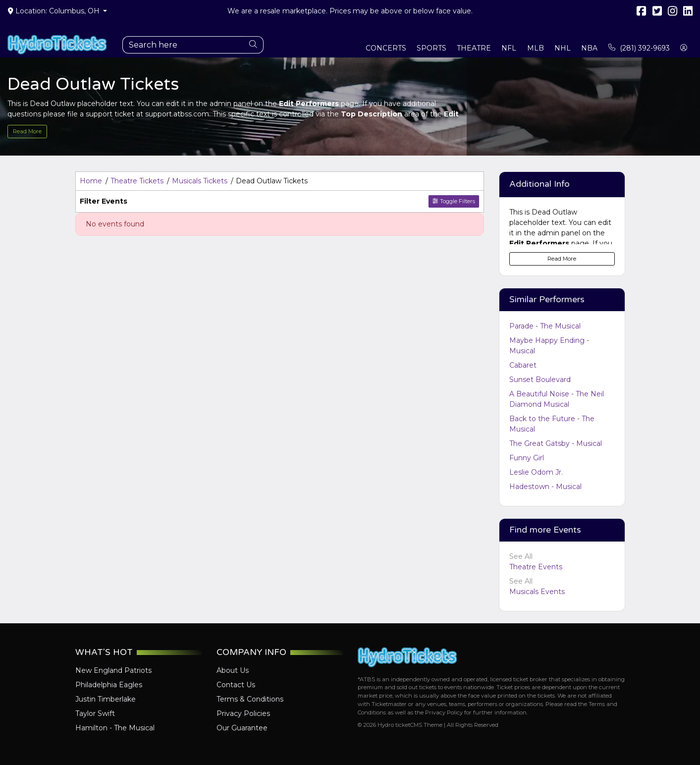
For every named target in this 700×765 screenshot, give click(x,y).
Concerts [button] (386, 48)
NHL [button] (563, 48)
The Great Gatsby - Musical (556, 443)
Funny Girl (527, 458)
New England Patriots (113, 670)
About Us (233, 670)
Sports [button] (431, 48)
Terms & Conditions (250, 699)
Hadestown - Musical (545, 487)
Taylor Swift (95, 713)
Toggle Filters (454, 201)
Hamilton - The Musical (115, 728)
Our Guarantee (242, 728)
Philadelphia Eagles (109, 685)
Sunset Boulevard (540, 380)
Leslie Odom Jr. (536, 472)
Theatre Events (536, 567)
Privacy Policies (243, 713)
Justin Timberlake (106, 699)
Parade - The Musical (545, 326)
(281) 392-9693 (639, 48)
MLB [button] (536, 48)
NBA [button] (589, 48)
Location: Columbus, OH (55, 11)
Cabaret (523, 365)
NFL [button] (509, 48)
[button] (684, 48)
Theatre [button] (474, 48)
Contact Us (236, 685)
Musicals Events (537, 592)
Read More (27, 131)
